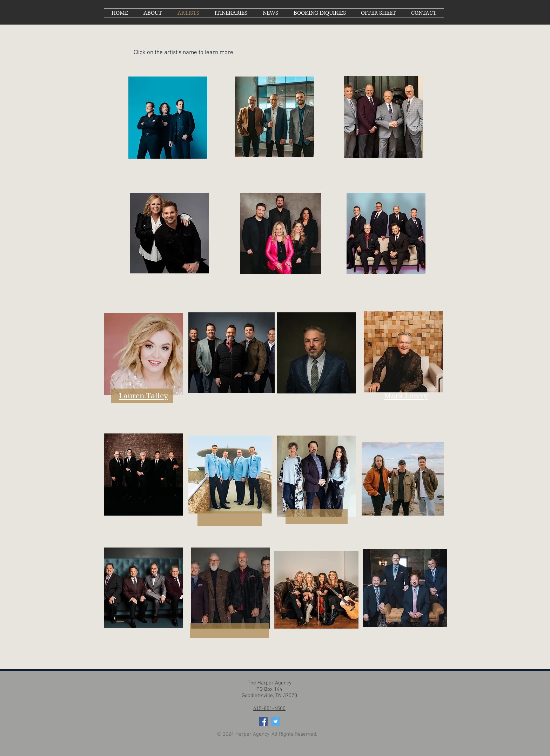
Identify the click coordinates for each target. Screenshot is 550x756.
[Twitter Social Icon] (276, 721)
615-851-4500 (269, 709)
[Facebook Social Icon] (263, 721)
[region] (168, 118)
